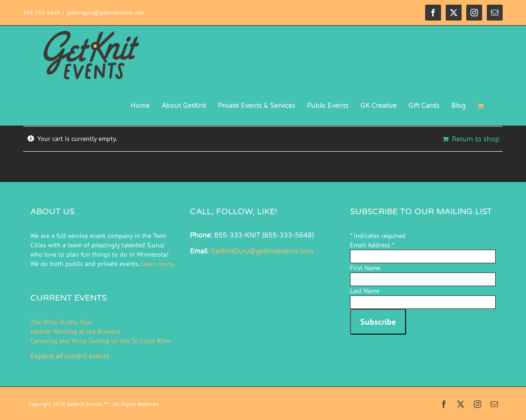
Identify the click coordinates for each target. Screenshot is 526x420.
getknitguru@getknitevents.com (105, 12)
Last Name (365, 291)
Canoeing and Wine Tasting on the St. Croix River (101, 341)
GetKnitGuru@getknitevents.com (262, 251)
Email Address (372, 245)
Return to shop (476, 139)
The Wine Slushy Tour (61, 322)
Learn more (157, 264)
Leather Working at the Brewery (75, 331)
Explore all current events (70, 356)
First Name (365, 268)
